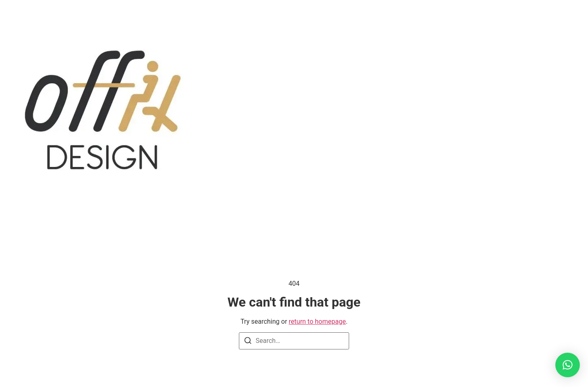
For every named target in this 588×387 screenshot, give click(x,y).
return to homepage (317, 321)
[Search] (248, 342)
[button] (568, 365)
